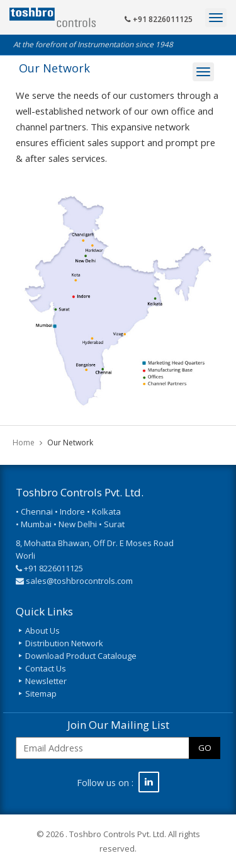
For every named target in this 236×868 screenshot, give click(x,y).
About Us (42, 631)
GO (205, 748)
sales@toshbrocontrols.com (79, 581)
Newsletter (46, 681)
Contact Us (46, 668)
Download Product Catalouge (81, 656)
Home (24, 443)
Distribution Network (64, 643)
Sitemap (41, 694)
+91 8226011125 (159, 19)
